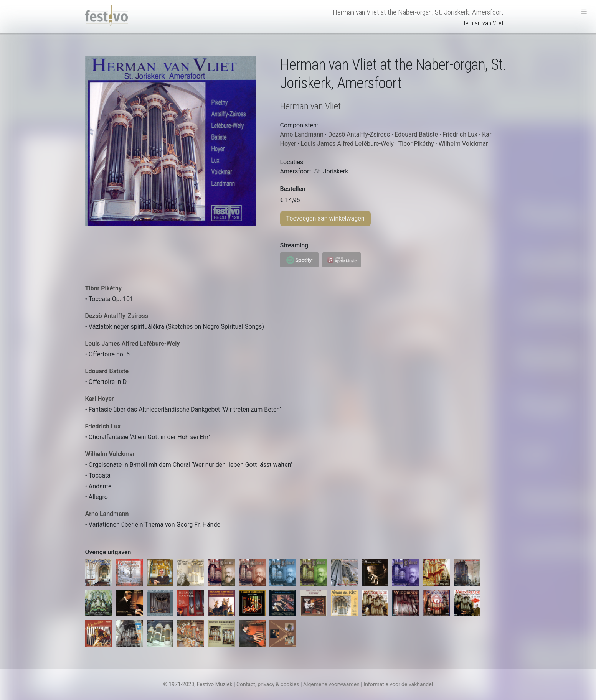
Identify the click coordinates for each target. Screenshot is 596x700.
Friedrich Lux (103, 426)
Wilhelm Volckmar (110, 454)
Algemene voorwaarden (331, 684)
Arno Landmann (107, 514)
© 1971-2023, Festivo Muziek (198, 684)
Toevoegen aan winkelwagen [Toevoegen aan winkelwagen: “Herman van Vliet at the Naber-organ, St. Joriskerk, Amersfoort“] (325, 218)
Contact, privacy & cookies (268, 684)
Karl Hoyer (100, 399)
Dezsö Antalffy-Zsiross (117, 316)
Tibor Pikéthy (103, 288)
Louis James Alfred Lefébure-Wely (133, 343)
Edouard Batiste (107, 371)
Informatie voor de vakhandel (398, 684)
